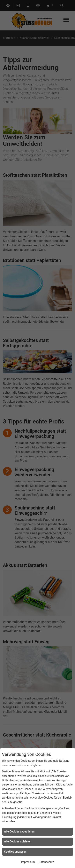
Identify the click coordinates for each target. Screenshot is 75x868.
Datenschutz (46, 862)
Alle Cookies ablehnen (18, 841)
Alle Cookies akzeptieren (19, 832)
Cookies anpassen (15, 852)
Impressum (28, 862)
